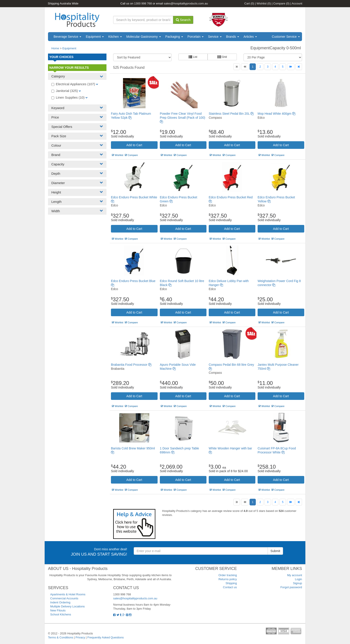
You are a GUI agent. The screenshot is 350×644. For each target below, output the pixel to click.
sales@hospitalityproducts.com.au (186, 3)
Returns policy (228, 579)
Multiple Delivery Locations (68, 606)
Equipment (95, 37)
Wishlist (264, 3)
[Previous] (245, 67)
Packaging (174, 37)
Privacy (80, 637)
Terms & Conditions (61, 637)
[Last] (299, 67)
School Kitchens (61, 614)
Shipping (231, 583)
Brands (233, 37)
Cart (249, 3)
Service (215, 37)
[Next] (291, 67)
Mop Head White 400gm (276, 114)
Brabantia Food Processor (131, 365)
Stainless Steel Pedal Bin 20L (231, 114)
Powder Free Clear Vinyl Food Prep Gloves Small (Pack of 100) (182, 118)
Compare (281, 3)
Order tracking (228, 575)
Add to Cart (134, 145)
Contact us (230, 587)
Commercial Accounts (64, 598)
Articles (250, 37)
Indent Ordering (60, 602)
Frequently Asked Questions (106, 637)
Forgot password (291, 587)
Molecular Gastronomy (144, 37)
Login (298, 579)
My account (295, 575)
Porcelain (196, 37)
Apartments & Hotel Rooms (68, 594)
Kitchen (115, 37)
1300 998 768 (143, 3)
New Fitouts (58, 610)
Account (297, 3)
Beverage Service (67, 37)
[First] (237, 67)
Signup (298, 583)
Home (55, 48)
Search (183, 20)
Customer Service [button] (286, 37)
